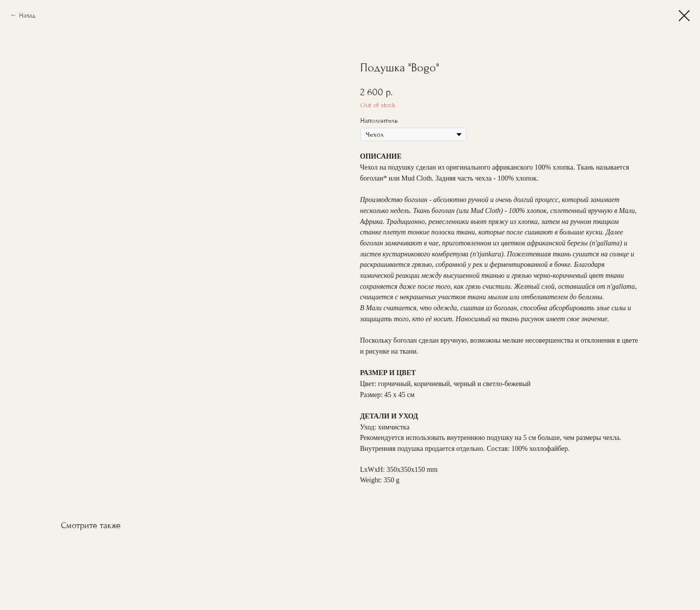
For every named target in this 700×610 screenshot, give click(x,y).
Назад (27, 15)
